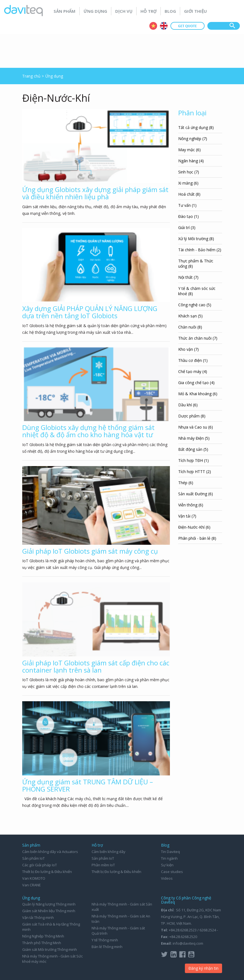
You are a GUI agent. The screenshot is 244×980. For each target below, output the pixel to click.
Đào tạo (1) (188, 216)
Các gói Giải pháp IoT (40, 865)
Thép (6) (186, 483)
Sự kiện (167, 865)
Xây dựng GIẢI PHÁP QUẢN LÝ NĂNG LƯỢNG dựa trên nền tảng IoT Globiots (90, 312)
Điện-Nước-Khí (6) (194, 527)
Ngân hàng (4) (191, 161)
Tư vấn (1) (187, 205)
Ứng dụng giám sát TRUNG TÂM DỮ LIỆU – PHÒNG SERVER (88, 785)
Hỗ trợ (149, 11)
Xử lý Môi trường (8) (196, 239)
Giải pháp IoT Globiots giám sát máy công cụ (90, 551)
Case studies (172, 872)
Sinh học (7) (189, 172)
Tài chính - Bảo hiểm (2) (200, 250)
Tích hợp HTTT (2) (195, 472)
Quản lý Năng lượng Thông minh (49, 904)
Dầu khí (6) (188, 405)
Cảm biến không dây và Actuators (50, 852)
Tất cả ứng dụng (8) (196, 127)
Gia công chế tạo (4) (196, 383)
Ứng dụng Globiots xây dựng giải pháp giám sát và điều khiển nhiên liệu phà (95, 193)
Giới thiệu (195, 11)
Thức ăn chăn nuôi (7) (198, 338)
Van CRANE (32, 885)
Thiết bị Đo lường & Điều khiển (47, 872)
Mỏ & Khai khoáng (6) (198, 394)
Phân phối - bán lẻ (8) (197, 538)
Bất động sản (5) (193, 449)
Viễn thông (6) (191, 505)
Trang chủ (31, 76)
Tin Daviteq (170, 852)
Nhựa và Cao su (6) (196, 427)
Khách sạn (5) (190, 316)
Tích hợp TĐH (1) (193, 460)
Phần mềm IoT (103, 865)
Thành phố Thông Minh (42, 943)
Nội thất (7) (188, 277)
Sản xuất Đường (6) (196, 494)
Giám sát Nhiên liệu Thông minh (49, 911)
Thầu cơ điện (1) (193, 360)
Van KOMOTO (34, 878)
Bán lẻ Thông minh (107, 947)
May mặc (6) (189, 150)
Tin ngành (169, 858)
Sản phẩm (65, 11)
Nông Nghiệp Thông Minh (43, 936)
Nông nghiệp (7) (193, 139)
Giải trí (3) (187, 227)
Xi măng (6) (188, 183)
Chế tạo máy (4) (193, 371)
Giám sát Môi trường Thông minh (50, 949)
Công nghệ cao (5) (195, 305)
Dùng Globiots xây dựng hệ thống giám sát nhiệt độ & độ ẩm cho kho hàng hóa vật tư (88, 431)
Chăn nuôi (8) (190, 327)
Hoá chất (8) (189, 194)
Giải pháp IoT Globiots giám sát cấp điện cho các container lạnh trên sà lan (96, 666)
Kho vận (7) (188, 349)
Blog (170, 11)
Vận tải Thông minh (38, 917)
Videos (167, 878)
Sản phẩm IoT (33, 858)
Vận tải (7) (187, 516)
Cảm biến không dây (109, 852)
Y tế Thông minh (105, 940)
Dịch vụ (124, 11)
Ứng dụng (95, 11)
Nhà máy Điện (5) (194, 438)
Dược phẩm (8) (192, 416)
